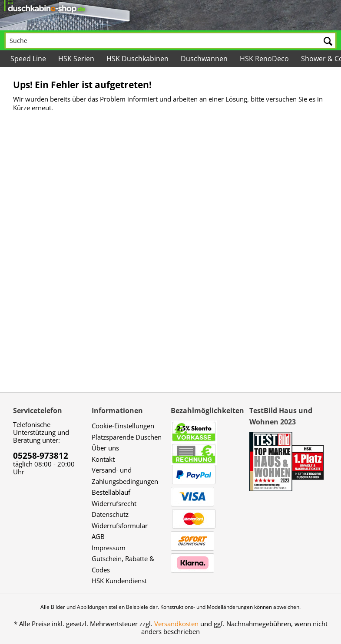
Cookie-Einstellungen (123, 426)
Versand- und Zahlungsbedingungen (125, 476)
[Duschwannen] (204, 59)
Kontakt (103, 459)
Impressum (109, 548)
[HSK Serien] (76, 59)
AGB (98, 536)
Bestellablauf (111, 492)
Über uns (105, 448)
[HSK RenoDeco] (264, 59)
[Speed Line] (28, 59)
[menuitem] (170, 35)
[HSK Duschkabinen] (137, 59)
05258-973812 (41, 456)
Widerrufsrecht (114, 503)
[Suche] (170, 40)
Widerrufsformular (120, 526)
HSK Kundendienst (119, 581)
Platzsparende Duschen (127, 437)
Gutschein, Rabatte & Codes (123, 564)
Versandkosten (176, 624)
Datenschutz (110, 514)
